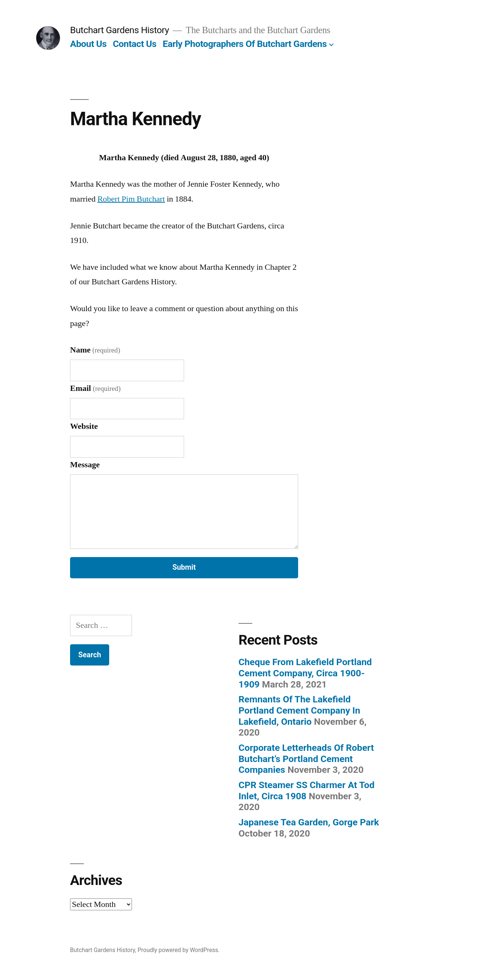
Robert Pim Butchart (131, 199)
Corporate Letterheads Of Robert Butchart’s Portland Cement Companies (306, 759)
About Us (88, 44)
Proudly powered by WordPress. (179, 950)
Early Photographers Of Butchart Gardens (244, 44)
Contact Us (135, 44)
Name (95, 350)
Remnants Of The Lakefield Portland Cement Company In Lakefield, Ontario (299, 710)
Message (85, 465)
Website (84, 426)
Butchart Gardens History (119, 30)
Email (95, 388)
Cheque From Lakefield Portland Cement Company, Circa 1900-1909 (305, 673)
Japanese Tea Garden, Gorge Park (309, 822)
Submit (184, 567)
